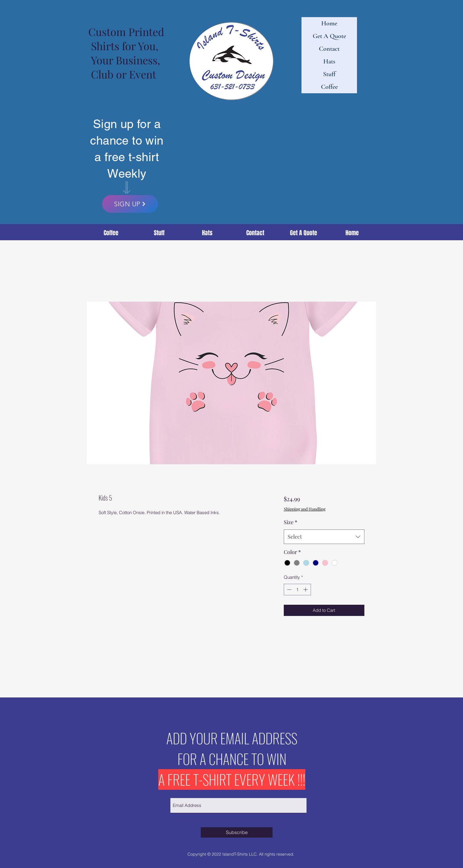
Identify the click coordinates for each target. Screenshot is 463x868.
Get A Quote (329, 36)
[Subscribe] (237, 832)
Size (291, 522)
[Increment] (306, 590)
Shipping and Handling (305, 509)
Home (329, 23)
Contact (329, 49)
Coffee (329, 87)
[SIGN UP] (130, 204)
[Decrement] (289, 590)
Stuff (329, 74)
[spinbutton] (297, 590)
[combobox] (324, 537)
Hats (329, 61)
